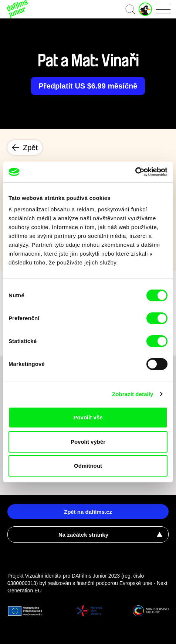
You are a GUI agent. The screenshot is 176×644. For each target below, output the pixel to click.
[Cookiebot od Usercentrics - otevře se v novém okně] (135, 172)
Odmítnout (88, 466)
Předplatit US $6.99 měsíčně (88, 86)
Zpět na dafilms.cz (88, 512)
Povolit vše (88, 417)
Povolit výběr (88, 442)
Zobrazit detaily (133, 394)
